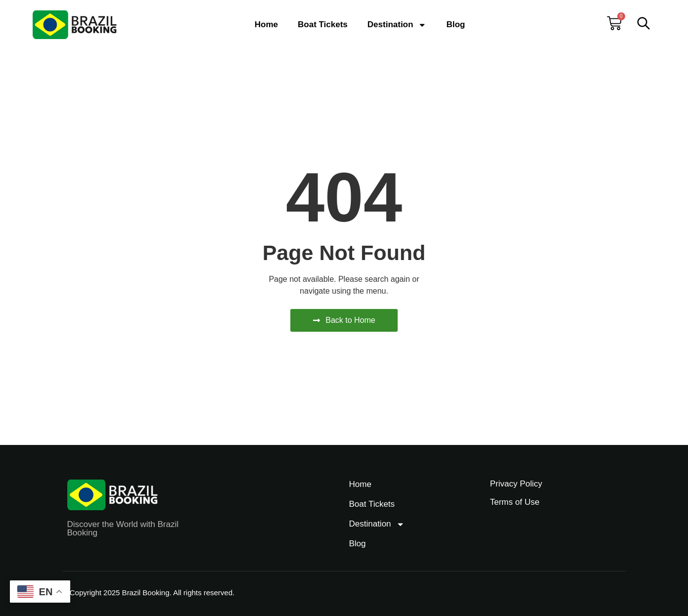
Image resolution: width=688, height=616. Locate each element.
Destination (397, 25)
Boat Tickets (323, 24)
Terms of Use (515, 502)
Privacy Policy (516, 484)
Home (266, 24)
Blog (456, 24)
